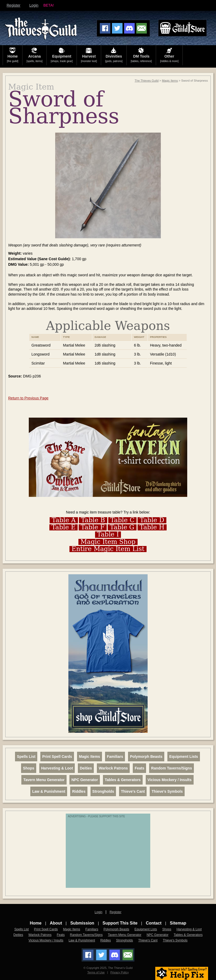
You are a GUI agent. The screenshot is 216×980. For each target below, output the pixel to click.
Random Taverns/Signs (172, 768)
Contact (154, 923)
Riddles (79, 791)
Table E (64, 527)
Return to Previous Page (28, 398)
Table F (93, 527)
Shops (29, 768)
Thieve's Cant (133, 791)
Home (36, 923)
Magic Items (170, 81)
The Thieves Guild (147, 81)
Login (34, 5)
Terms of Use (96, 972)
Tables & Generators (123, 780)
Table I (108, 535)
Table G (122, 527)
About (56, 923)
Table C (123, 520)
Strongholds (103, 791)
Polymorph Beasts (146, 757)
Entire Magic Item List (108, 549)
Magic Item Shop (108, 542)
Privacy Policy (120, 972)
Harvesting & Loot (57, 768)
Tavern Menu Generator (44, 780)
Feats (140, 768)
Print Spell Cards (57, 757)
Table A (64, 520)
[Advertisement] (109, 853)
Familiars (115, 757)
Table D (152, 520)
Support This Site (120, 923)
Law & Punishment (49, 791)
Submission (82, 923)
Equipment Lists (184, 757)
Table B (93, 520)
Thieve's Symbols (167, 791)
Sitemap (178, 923)
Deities (86, 768)
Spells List (26, 757)
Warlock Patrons (113, 768)
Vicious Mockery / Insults (170, 780)
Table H (152, 527)
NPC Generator (84, 780)
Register (13, 5)
